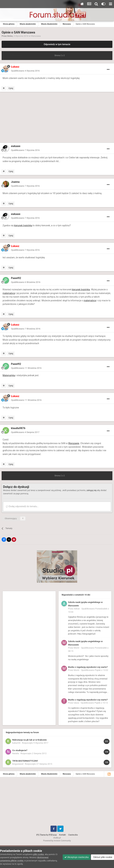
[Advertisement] (39, 118)
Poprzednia (16, 55)
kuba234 (16, 743)
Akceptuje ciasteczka (76, 857)
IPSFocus (53, 835)
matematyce (9, 293)
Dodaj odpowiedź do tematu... (22, 506)
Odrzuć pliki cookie (102, 857)
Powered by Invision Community (57, 841)
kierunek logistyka (23, 225)
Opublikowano (25, 71)
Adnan (77, 609)
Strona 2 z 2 (60, 55)
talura (76, 703)
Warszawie (74, 443)
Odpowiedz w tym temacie (57, 44)
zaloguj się (92, 490)
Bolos (10, 36)
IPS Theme (41, 835)
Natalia (16, 753)
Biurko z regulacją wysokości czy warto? (88, 667)
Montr (77, 648)
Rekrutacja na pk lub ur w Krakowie (29, 740)
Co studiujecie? (20, 750)
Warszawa (36, 36)
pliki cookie (39, 854)
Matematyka (9, 375)
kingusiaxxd (18, 764)
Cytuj (11, 88)
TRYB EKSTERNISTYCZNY (25, 761)
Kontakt (62, 835)
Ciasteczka (73, 835)
